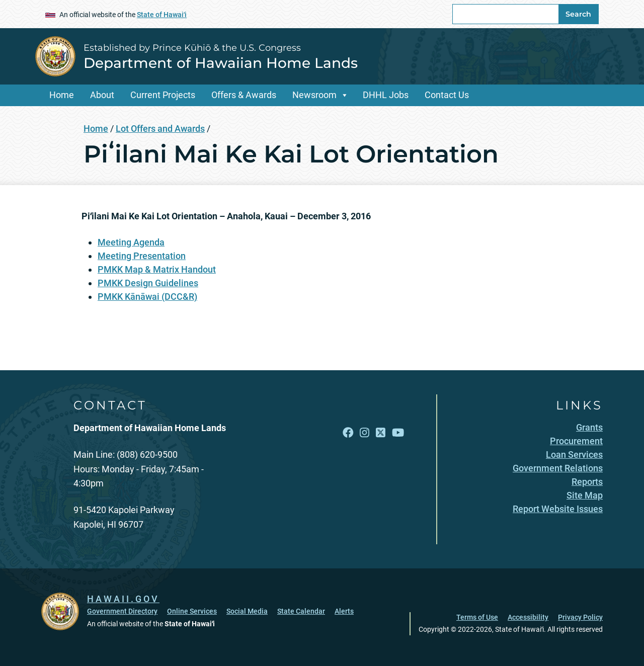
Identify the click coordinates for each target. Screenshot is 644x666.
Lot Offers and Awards (160, 129)
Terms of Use (477, 617)
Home (62, 95)
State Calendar (301, 611)
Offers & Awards (244, 95)
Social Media (247, 611)
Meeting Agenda (131, 242)
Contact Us (447, 95)
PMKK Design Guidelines (148, 283)
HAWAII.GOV (123, 599)
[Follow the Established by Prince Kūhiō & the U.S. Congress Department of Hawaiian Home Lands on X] (381, 433)
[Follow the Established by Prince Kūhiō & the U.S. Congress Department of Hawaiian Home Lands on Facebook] (348, 433)
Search (578, 14)
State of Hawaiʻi (162, 15)
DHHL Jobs (386, 95)
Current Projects (163, 95)
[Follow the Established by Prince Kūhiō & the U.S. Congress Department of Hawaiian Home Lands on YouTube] (398, 433)
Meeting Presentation (142, 256)
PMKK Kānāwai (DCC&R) (147, 297)
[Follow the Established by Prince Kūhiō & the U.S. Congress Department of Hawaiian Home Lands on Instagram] (365, 433)
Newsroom (314, 95)
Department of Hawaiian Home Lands (221, 63)
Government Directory (122, 611)
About (102, 95)
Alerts (344, 611)
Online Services (192, 611)
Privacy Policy (580, 617)
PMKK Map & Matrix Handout (157, 269)
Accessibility (528, 617)
